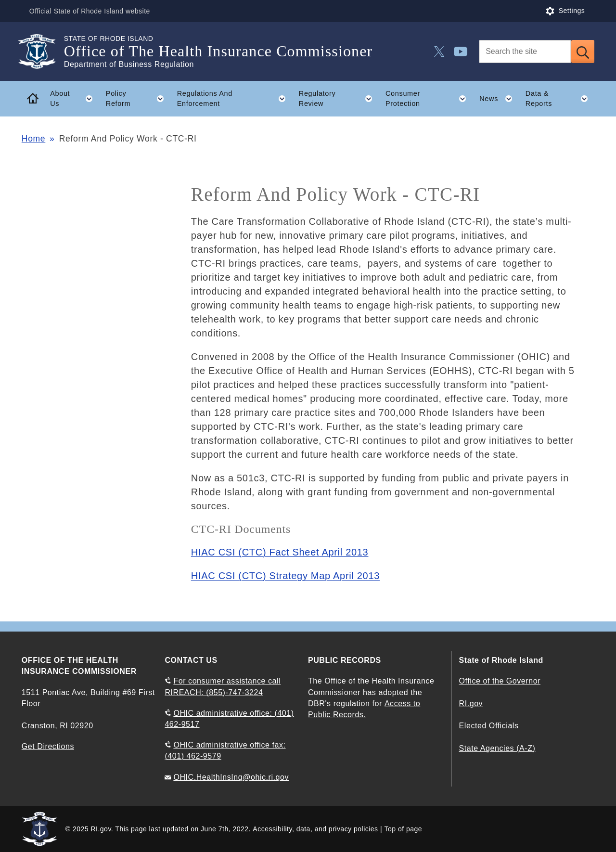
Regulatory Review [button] (339, 99)
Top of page (404, 829)
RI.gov (471, 704)
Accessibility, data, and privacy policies (315, 829)
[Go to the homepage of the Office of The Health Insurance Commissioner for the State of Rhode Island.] (43, 52)
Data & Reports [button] (560, 99)
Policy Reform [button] (138, 99)
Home (33, 139)
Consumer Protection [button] (429, 99)
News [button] (499, 99)
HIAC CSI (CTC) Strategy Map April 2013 (285, 576)
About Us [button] (75, 99)
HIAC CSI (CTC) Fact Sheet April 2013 (280, 552)
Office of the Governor (500, 681)
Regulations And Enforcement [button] (235, 99)
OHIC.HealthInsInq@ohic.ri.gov (231, 777)
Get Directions (48, 746)
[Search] (525, 52)
